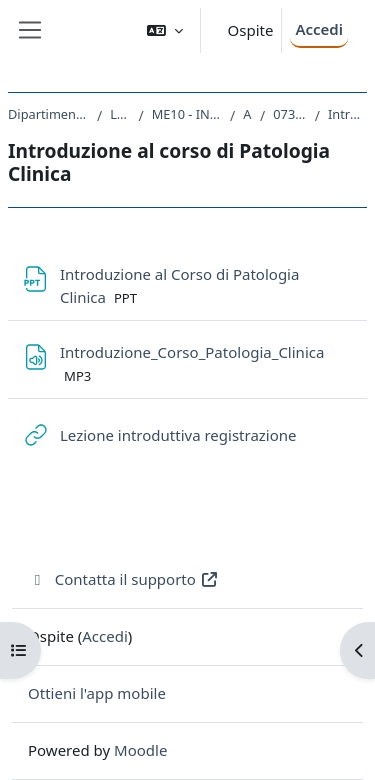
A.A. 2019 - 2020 (247, 114)
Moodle (140, 750)
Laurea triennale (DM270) (120, 114)
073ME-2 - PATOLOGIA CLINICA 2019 (290, 114)
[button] (165, 30)
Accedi (319, 29)
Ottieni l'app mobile (97, 693)
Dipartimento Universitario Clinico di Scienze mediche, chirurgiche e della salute (48, 114)
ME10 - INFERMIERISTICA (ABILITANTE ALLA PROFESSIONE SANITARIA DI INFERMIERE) (187, 114)
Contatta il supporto (123, 579)
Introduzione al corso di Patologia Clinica (347, 114)
